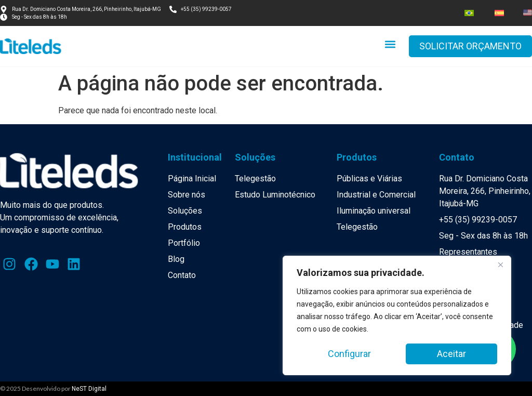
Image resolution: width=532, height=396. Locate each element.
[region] (397, 315)
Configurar (349, 354)
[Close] (500, 265)
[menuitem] (469, 13)
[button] (390, 44)
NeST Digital (89, 389)
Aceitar (451, 354)
